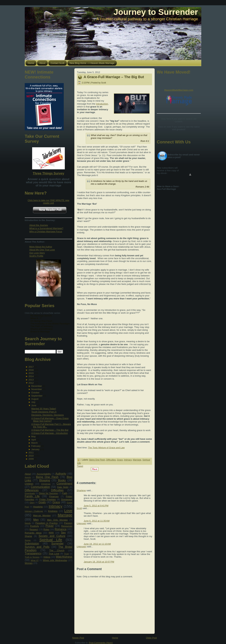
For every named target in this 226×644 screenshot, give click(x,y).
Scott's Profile (36, 256)
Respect (34, 529)
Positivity (35, 526)
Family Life (32, 496)
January (35, 449)
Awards (28, 477)
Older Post (151, 638)
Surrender (57, 544)
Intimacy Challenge (34, 511)
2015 (31, 373)
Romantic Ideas (33, 533)
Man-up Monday (42, 515)
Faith (65, 493)
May (33, 436)
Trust (66, 554)
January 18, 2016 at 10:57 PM (99, 562)
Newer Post (78, 638)
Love (68, 511)
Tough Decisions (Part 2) (44, 412)
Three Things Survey (48, 173)
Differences (32, 490)
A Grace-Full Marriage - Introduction (50, 433)
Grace (56, 502)
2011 (31, 453)
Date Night (63, 487)
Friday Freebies (48, 499)
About (28, 474)
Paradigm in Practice (47, 523)
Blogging (45, 480)
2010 (31, 456)
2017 (31, 367)
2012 (31, 383)
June (34, 405)
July (33, 402)
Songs (28, 540)
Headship (38, 507)
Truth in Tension (32, 557)
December (37, 386)
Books (62, 480)
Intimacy (56, 506)
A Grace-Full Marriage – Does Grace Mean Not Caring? (50, 420)
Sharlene (81, 490)
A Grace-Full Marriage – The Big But (50, 430)
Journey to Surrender (156, 12)
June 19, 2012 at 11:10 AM (97, 544)
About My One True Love (42, 250)
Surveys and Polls (37, 547)
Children (29, 484)
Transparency (33, 553)
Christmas (46, 484)
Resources (67, 526)
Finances (54, 496)
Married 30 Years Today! (44, 409)
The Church (57, 550)
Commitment (64, 484)
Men (36, 520)
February (36, 446)
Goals (42, 502)
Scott (79, 508)
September (37, 396)
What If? (35, 560)
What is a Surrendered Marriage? (46, 228)
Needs (28, 523)
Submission (32, 544)
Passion (68, 523)
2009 (31, 459)
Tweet (80, 466)
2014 (31, 376)
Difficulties (57, 490)
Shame (28, 536)
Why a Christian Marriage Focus (46, 232)
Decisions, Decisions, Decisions (47, 415)
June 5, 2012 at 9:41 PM (96, 506)
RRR (51, 533)
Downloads (30, 493)
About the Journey (39, 225)
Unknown (81, 523)
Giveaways (67, 499)
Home (115, 638)
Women (29, 563)
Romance (61, 529)
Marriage (65, 515)
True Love (54, 554)
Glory (32, 502)
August (35, 399)
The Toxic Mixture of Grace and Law (106, 448)
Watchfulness (64, 557)
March (34, 443)
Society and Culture (52, 536)
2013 (31, 380)
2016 (31, 370)
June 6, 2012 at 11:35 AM (97, 521)
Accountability (44, 474)
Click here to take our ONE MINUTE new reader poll (49, 202)
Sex (63, 533)
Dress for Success (48, 493)
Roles (46, 529)
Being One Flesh (47, 477)
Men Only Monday (57, 520)
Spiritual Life (51, 540)
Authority (61, 474)
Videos (47, 557)
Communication (40, 487)
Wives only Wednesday (55, 560)
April (34, 440)
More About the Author (41, 247)
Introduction (102, 104)
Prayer (50, 526)
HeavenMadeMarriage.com (179, 90)
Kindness (53, 511)
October (35, 393)
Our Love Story (37, 253)
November (37, 389)
